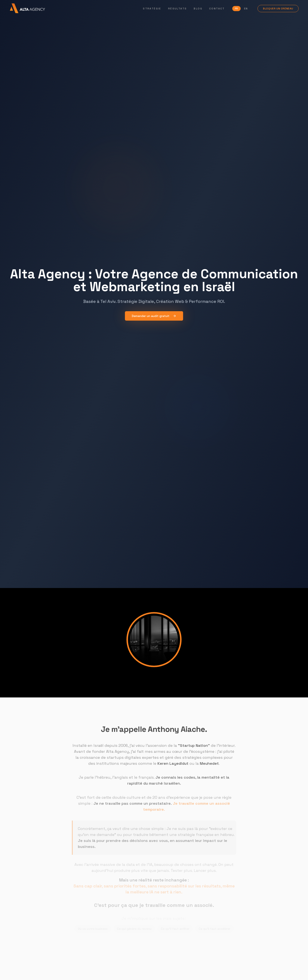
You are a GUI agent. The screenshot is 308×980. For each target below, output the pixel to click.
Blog (198, 9)
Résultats (178, 9)
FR (236, 9)
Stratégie (152, 9)
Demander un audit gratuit (154, 316)
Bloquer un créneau (278, 9)
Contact (217, 9)
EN (246, 9)
